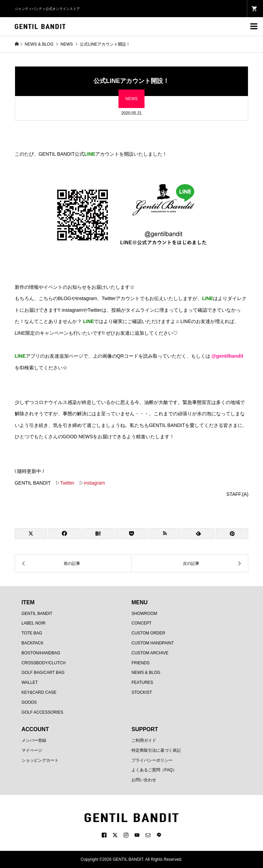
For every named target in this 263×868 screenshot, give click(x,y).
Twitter (67, 483)
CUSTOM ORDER (148, 633)
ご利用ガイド (144, 740)
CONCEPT (142, 623)
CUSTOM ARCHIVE (150, 653)
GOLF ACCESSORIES (42, 712)
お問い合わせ (144, 780)
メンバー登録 (34, 740)
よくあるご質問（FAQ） (154, 770)
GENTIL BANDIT (37, 614)
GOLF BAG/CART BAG (43, 673)
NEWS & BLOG (146, 673)
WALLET (30, 682)
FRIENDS (141, 663)
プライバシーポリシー (152, 760)
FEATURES (142, 682)
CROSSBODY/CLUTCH (44, 663)
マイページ (32, 750)
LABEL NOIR (34, 623)
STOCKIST (142, 692)
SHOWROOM (144, 614)
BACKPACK (33, 643)
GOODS (29, 702)
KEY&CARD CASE (39, 692)
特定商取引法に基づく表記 (156, 750)
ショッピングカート (40, 760)
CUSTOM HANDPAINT (153, 643)
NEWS (131, 99)
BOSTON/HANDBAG (41, 653)
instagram (94, 483)
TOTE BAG (32, 633)
